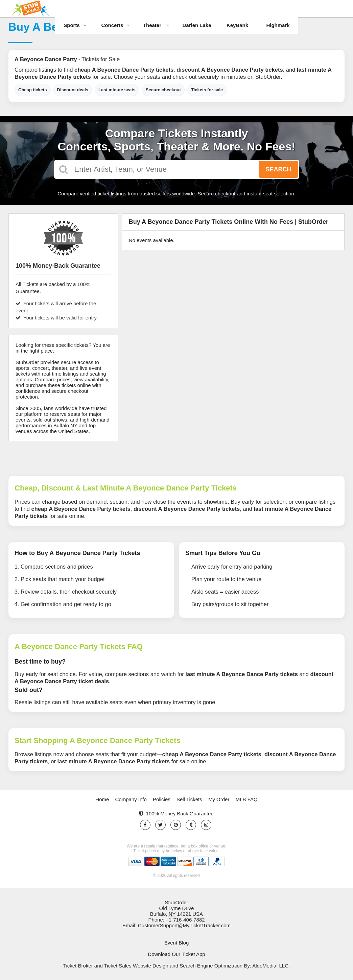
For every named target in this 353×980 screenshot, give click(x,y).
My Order (219, 799)
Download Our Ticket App (176, 954)
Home (102, 799)
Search (278, 169)
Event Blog (177, 943)
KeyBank (237, 25)
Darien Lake (197, 25)
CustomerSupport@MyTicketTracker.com (184, 925)
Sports (75, 25)
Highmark (278, 25)
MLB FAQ (247, 799)
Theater (156, 25)
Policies (162, 799)
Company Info (131, 799)
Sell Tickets (189, 799)
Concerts (115, 25)
